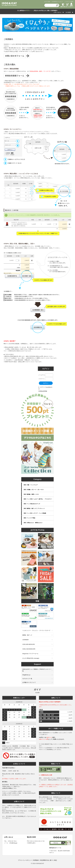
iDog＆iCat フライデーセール (30, 654)
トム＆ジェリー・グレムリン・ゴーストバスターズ (36, 630)
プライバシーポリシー (25, 860)
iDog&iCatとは (26, 675)
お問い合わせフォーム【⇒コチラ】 (32, 50)
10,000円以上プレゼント (57, 2)
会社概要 (68, 12)
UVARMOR (25, 640)
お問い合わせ (58, 12)
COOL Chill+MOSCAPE (29, 649)
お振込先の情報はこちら (9, 788)
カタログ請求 (47, 2)
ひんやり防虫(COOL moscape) (31, 658)
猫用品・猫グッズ (27, 635)
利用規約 (36, 860)
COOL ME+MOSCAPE (29, 644)
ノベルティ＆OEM (69, 2)
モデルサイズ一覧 (27, 679)
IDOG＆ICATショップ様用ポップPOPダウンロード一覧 (37, 670)
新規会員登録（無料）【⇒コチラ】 (41, 71)
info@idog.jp (13, 843)
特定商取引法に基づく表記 (48, 860)
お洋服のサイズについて (29, 682)
